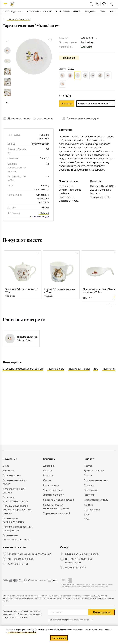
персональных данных (83, 620)
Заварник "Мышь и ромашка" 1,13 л (22, 294)
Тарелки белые (56, 373)
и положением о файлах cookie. (22, 632)
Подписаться (102, 612)
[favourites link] (104, 4)
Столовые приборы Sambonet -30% (23, 373)
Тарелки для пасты (79, 373)
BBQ (96, 373)
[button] (113, 309)
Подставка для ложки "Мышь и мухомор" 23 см (100, 294)
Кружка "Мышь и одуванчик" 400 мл (60, 294)
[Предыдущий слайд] (7, 41)
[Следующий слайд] (7, 103)
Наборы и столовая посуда (43, 215)
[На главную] (12, 4)
